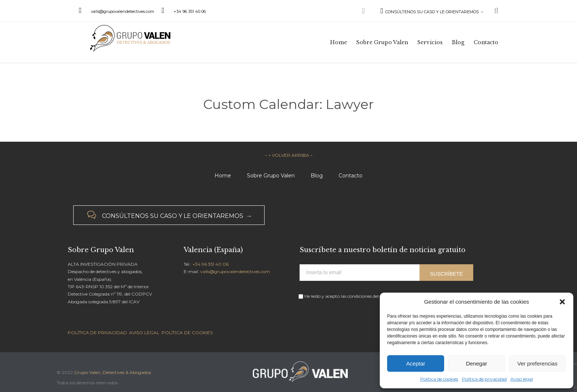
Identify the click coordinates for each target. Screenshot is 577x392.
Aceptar (416, 363)
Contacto (351, 176)
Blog (317, 176)
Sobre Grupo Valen (271, 176)
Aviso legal (522, 379)
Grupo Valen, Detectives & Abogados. (113, 372)
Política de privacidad (484, 379)
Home (223, 176)
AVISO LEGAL (144, 333)
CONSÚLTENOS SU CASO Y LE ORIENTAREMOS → (424, 12)
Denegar (477, 363)
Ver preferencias (537, 363)
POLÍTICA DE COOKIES (187, 333)
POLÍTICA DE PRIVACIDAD (97, 333)
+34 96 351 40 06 (190, 11)
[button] (562, 302)
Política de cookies (439, 379)
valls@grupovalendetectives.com (123, 11)
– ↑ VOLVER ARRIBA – (289, 155)
